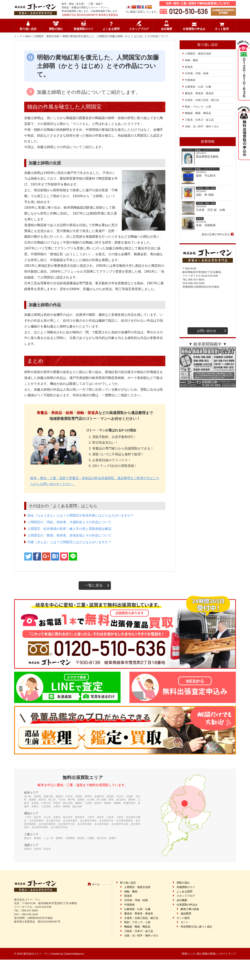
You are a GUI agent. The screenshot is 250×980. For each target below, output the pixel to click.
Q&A (28, 36)
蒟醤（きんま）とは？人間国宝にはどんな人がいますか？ (69, 542)
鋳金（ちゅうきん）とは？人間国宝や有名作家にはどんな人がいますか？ (81, 515)
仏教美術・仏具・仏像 (198, 87)
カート (185, 922)
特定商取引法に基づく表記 (196, 927)
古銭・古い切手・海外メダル (202, 126)
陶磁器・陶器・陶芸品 (198, 113)
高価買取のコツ (83, 29)
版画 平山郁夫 (207, 176)
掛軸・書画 (191, 60)
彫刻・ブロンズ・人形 (198, 107)
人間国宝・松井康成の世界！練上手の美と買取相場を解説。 (71, 529)
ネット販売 (222, 29)
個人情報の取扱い (207, 954)
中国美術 (190, 80)
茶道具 (189, 67)
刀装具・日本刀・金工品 (199, 120)
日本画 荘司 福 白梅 (210, 210)
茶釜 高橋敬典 (206, 225)
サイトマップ (228, 954)
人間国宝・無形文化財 (46, 36)
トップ (18, 36)
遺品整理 (186, 914)
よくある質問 (111, 29)
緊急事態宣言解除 (207, 157)
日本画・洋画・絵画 (197, 73)
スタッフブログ (139, 29)
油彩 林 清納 (206, 195)
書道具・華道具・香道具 (199, 93)
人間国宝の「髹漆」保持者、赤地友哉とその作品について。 (71, 535)
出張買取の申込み (194, 29)
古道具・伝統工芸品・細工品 (202, 100)
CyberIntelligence (74, 954)
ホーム (96, 884)
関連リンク (188, 954)
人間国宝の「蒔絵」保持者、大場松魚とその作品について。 (71, 522)
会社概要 (167, 29)
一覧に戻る (94, 585)
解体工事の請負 (190, 909)
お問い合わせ (207, 331)
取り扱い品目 (28, 29)
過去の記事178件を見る (216, 234)
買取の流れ (56, 29)
